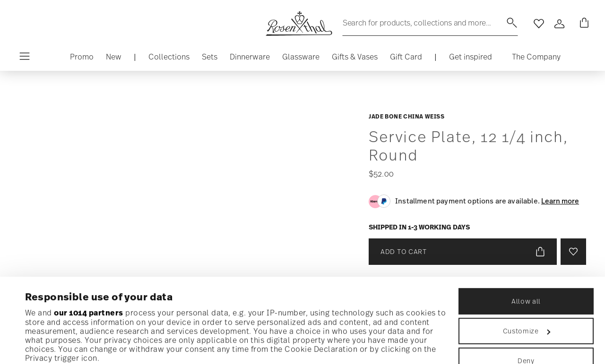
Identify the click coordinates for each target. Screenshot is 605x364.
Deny (526, 282)
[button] (169, 59)
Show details (49, 345)
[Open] (560, 24)
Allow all (526, 222)
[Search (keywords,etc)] (430, 23)
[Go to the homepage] (299, 24)
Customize (527, 252)
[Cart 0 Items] (582, 24)
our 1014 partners (89, 234)
